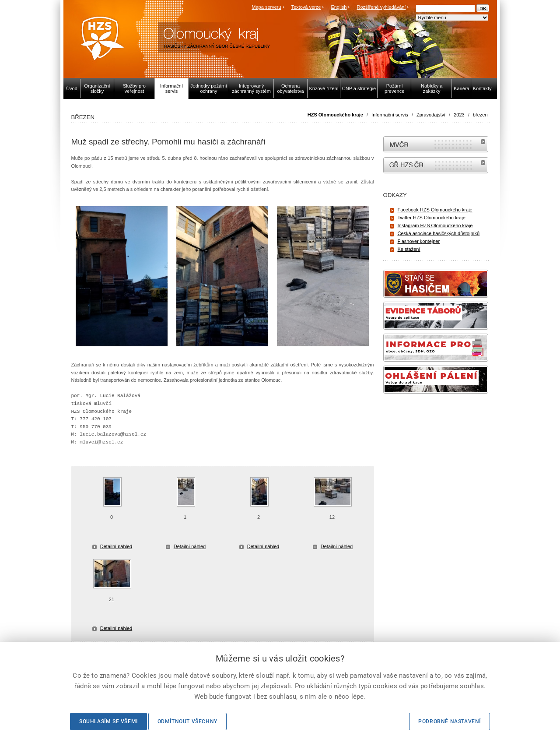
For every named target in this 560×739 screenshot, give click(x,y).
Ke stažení (409, 249)
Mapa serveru (266, 7)
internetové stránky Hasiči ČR (436, 165)
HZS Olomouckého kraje (335, 115)
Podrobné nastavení (450, 721)
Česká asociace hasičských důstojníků (439, 233)
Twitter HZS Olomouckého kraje (432, 218)
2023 (459, 115)
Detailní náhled (116, 546)
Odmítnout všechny (187, 721)
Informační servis (390, 115)
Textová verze (306, 7)
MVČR (436, 144)
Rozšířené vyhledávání (381, 7)
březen (480, 115)
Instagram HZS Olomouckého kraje (435, 225)
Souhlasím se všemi (108, 721)
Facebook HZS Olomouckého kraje (435, 210)
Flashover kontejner (419, 241)
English (339, 7)
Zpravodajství (431, 115)
